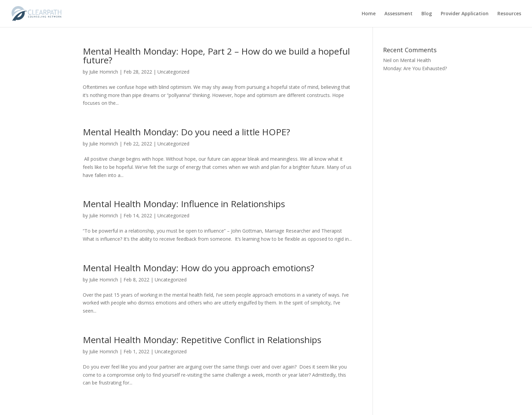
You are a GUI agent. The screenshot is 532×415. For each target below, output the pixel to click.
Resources (509, 14)
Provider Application (465, 14)
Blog (427, 14)
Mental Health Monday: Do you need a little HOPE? (186, 132)
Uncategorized (173, 72)
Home (369, 14)
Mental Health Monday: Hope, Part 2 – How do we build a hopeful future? (216, 56)
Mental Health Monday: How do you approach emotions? (198, 268)
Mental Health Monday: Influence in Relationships (184, 204)
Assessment (398, 14)
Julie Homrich (104, 72)
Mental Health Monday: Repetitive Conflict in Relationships (202, 340)
